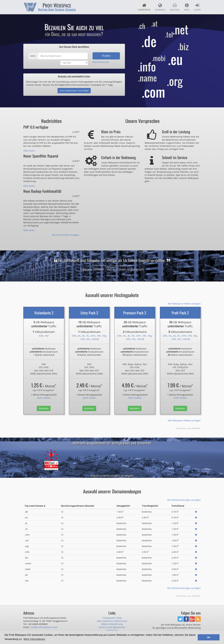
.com (93, 336)
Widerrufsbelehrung (112, 624)
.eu (46, 336)
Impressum (112, 630)
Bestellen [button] (44, 408)
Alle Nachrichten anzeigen (66, 235)
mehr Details (44, 398)
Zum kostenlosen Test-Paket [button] (74, 91)
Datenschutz (121, 621)
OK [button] (209, 637)
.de (41, 336)
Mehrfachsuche (101, 62)
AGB (99, 621)
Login (197, 7)
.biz (88, 339)
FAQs (119, 618)
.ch (87, 336)
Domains (160, 7)
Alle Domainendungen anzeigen (184, 500)
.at (83, 336)
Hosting (175, 7)
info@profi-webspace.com (44, 627)
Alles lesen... (30, 151)
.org (104, 336)
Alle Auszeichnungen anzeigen (112, 476)
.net (98, 336)
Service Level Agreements (112, 627)
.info (83, 339)
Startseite (144, 7)
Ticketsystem (109, 618)
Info (187, 7)
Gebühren (108, 621)
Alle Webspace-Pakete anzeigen (184, 304)
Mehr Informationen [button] (34, 639)
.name (94, 339)
